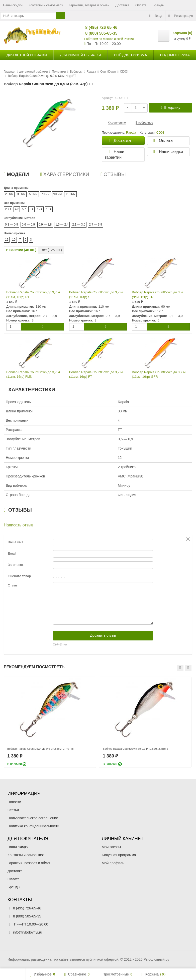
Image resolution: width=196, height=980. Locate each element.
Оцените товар (19, 576)
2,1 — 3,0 (79, 225)
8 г (31, 209)
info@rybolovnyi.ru (28, 932)
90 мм (58, 194)
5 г (24, 209)
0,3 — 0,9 (12, 225)
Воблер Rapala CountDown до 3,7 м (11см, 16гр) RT (33, 295)
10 (14, 240)
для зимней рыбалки (80, 55)
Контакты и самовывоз (46, 5)
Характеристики (65, 174)
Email (12, 553)
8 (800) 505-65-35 (97, 33)
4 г (17, 209)
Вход (156, 16)
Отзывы (113, 174)
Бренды (159, 5)
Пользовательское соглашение (33, 818)
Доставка (122, 5)
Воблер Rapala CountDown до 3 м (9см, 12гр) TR (157, 295)
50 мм (33, 194)
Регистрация (181, 16)
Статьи (13, 810)
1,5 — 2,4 (62, 225)
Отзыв (13, 585)
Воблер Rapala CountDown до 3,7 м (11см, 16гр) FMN (33, 374)
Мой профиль (113, 863)
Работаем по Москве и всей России (109, 39)
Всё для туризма (130, 55)
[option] (50, 722)
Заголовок (16, 565)
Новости (14, 802)
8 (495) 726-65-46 (97, 28)
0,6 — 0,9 (28, 225)
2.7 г (8, 209)
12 (7, 240)
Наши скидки (13, 5)
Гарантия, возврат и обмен (89, 5)
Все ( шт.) (51, 250)
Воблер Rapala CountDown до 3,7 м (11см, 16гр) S (96, 295)
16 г (49, 209)
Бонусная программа (119, 855)
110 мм (70, 194)
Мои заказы (111, 847)
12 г (40, 209)
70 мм (45, 194)
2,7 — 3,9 (95, 225)
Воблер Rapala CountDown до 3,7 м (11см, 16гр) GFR (159, 374)
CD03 (160, 133)
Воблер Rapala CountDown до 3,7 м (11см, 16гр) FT (96, 374)
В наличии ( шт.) (21, 250)
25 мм (9, 194)
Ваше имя (16, 542)
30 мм (21, 194)
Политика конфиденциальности (33, 826)
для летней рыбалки (27, 55)
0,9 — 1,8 (45, 225)
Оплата (141, 5)
